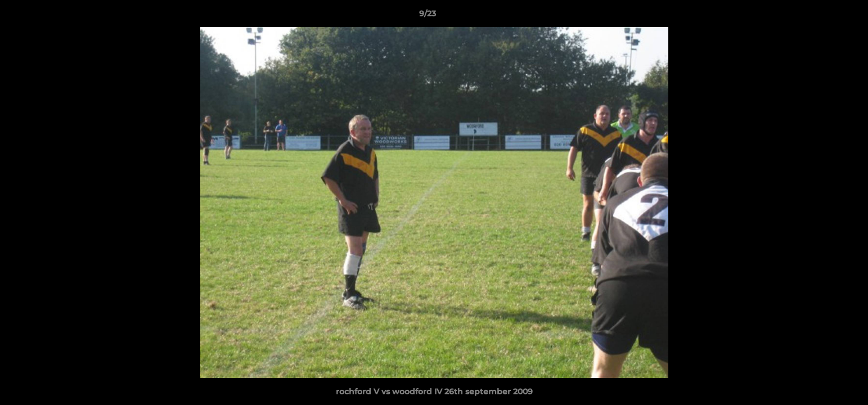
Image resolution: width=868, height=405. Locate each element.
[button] (821, 16)
